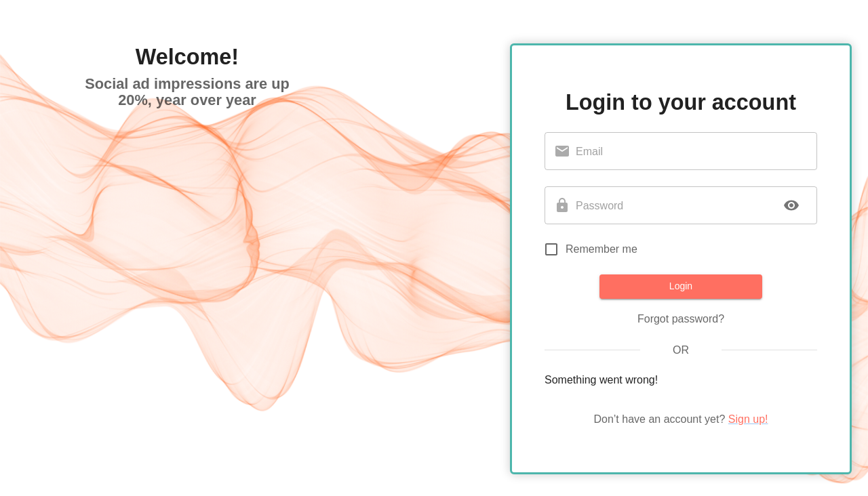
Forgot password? (681, 319)
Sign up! (748, 419)
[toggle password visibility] (791, 205)
